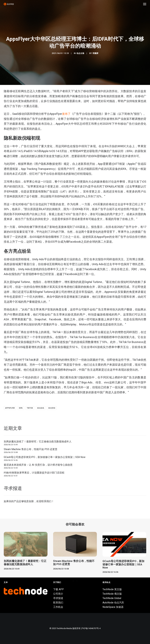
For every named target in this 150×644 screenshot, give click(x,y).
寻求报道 (58, 598)
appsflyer (10, 408)
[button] (145, 4)
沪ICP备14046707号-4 (91, 628)
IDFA (21, 408)
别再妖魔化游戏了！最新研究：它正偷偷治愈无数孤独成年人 (38, 442)
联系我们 (46, 501)
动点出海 (80, 53)
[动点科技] (9, 4)
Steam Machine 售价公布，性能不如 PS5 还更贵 (31, 449)
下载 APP (58, 589)
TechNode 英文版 (112, 589)
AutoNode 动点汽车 (113, 603)
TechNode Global (112, 598)
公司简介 (58, 594)
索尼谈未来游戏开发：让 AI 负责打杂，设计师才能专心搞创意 (38, 465)
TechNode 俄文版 (112, 594)
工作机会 (58, 607)
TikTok (30, 408)
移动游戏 (41, 408)
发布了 (66, 114)
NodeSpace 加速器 (113, 607)
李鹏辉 (95, 53)
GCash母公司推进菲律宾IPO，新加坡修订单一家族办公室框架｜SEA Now (45, 457)
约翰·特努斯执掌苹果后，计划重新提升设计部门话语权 (34, 473)
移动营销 (52, 408)
